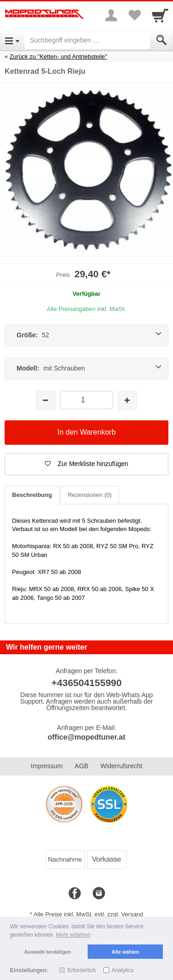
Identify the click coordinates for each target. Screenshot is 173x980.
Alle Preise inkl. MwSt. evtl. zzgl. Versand (89, 914)
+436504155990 (86, 683)
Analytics (123, 970)
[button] (86, 464)
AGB (82, 766)
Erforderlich (81, 970)
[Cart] (160, 15)
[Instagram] (99, 894)
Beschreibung (32, 495)
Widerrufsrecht (121, 766)
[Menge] (86, 400)
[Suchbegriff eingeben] (87, 40)
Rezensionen (90, 495)
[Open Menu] (12, 40)
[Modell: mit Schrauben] (86, 369)
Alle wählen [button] (125, 952)
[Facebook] (75, 894)
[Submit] (161, 40)
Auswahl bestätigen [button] (48, 952)
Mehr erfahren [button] (73, 935)
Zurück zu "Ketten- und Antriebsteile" (59, 57)
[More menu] (111, 15)
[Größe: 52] (86, 335)
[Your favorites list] (134, 15)
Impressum (47, 766)
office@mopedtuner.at (86, 737)
